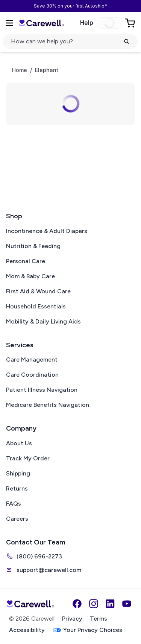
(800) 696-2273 (34, 556)
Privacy (72, 619)
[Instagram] (94, 604)
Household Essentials (36, 306)
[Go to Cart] (131, 23)
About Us (19, 443)
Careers (17, 519)
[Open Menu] (9, 23)
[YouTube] (127, 604)
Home (20, 70)
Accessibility (27, 630)
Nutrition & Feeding (33, 246)
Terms (99, 619)
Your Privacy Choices (87, 630)
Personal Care (26, 261)
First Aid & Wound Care (38, 291)
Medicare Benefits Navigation (48, 405)
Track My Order (28, 458)
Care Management (32, 360)
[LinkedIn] (110, 604)
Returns (17, 488)
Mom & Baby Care (30, 276)
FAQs (14, 504)
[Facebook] (77, 604)
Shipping (18, 473)
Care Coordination (32, 375)
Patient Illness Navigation (42, 390)
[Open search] (70, 41)
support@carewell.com (44, 570)
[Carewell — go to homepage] (41, 23)
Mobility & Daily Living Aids (43, 321)
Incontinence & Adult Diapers (47, 231)
